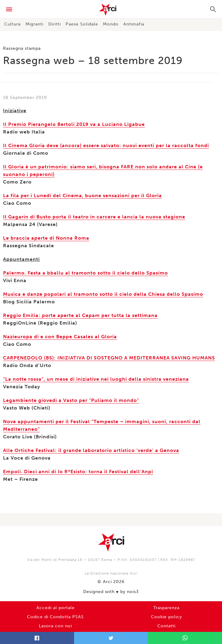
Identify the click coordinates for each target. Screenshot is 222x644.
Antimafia (134, 24)
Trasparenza (166, 608)
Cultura (12, 24)
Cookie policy (166, 617)
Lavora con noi (55, 626)
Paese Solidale (82, 24)
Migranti (34, 24)
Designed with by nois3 (111, 592)
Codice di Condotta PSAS (55, 617)
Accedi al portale (56, 608)
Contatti (166, 626)
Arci (111, 10)
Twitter (111, 638)
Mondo (111, 24)
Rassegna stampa (22, 48)
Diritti (55, 24)
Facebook (37, 638)
